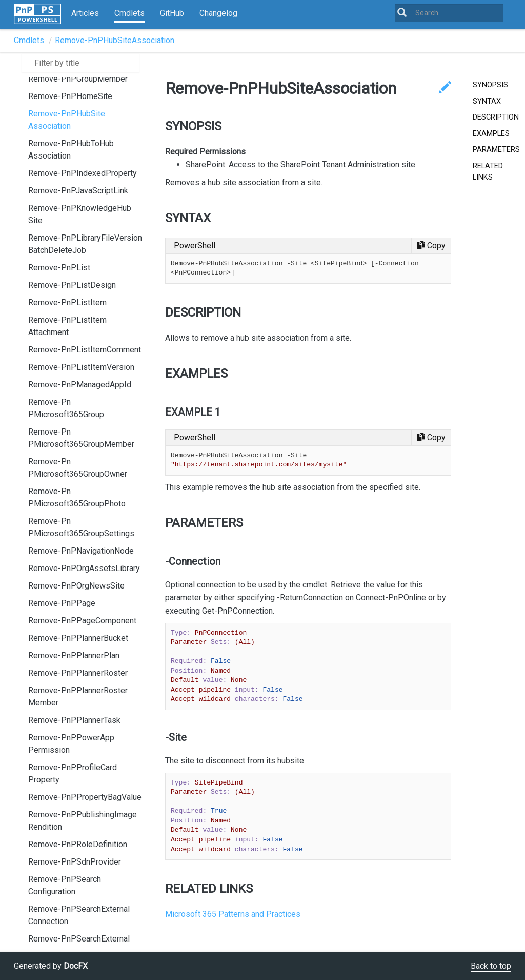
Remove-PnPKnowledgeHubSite (80, 214)
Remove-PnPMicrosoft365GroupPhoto (77, 497)
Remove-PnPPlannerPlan (74, 655)
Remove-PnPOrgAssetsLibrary (84, 568)
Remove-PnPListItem (67, 302)
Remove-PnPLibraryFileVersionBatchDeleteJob (85, 244)
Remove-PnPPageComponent (82, 621)
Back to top (491, 966)
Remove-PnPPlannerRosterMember (78, 697)
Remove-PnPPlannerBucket (78, 638)
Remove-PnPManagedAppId (80, 385)
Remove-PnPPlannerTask (74, 720)
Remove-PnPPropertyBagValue (85, 797)
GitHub (172, 13)
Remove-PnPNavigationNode (81, 551)
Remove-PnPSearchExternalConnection (79, 915)
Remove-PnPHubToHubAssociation (71, 150)
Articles (85, 13)
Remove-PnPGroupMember (78, 79)
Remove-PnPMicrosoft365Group (66, 408)
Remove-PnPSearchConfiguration (65, 885)
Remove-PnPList (59, 268)
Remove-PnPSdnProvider (75, 862)
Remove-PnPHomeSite (70, 96)
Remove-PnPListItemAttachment (67, 326)
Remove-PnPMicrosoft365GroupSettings (81, 527)
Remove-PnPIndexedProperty (83, 173)
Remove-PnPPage (62, 603)
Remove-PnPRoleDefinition (78, 844)
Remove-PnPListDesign (72, 285)
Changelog (218, 13)
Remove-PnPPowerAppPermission (71, 744)
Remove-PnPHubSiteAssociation (115, 40)
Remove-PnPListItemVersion (81, 367)
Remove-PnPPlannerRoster (78, 673)
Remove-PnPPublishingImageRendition (83, 821)
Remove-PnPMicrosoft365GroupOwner (78, 468)
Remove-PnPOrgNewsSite (76, 586)
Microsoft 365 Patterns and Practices (233, 914)
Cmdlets (129, 13)
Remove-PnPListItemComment (85, 350)
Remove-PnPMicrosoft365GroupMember (81, 438)
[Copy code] (431, 246)
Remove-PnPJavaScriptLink (78, 191)
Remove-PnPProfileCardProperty (73, 773)
